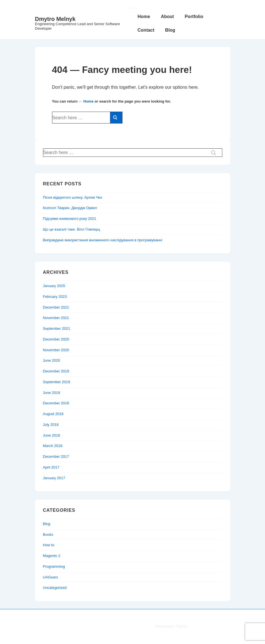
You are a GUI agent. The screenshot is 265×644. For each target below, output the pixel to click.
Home (144, 17)
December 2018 (56, 403)
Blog (170, 30)
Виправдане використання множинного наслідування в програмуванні (103, 240)
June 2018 (52, 435)
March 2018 (53, 446)
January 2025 (54, 286)
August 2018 (53, 414)
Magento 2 (52, 556)
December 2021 (56, 307)
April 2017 (51, 467)
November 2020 (56, 350)
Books (48, 535)
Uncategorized (55, 588)
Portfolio (194, 17)
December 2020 (56, 339)
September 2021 (57, 328)
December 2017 (56, 457)
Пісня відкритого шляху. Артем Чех (73, 197)
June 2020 (52, 360)
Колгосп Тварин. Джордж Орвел (70, 208)
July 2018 (51, 425)
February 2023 (55, 297)
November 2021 (56, 318)
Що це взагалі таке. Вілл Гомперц (72, 229)
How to (49, 545)
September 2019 (57, 382)
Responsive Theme (171, 626)
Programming (54, 566)
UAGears (50, 577)
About (167, 17)
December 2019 (56, 371)
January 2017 (54, 478)
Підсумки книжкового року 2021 (70, 219)
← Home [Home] (86, 101)
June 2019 (52, 393)
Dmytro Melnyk (55, 19)
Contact (146, 30)
